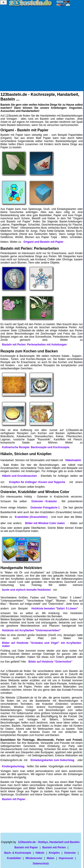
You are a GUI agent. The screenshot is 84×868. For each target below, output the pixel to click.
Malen (51, 858)
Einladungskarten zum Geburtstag (52, 760)
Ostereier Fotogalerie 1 (45, 508)
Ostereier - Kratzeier (44, 501)
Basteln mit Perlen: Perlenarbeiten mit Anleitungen (34, 345)
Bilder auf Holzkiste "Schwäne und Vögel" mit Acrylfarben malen (42, 644)
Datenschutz (41, 864)
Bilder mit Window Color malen (45, 523)
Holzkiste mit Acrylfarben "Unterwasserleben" (31, 630)
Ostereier (70, 853)
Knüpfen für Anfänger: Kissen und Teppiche (37, 482)
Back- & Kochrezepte (18, 853)
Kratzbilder (14, 858)
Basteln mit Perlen (54, 847)
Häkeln (40, 853)
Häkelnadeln (73, 460)
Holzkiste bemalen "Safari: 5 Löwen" (55, 609)
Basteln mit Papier (14, 799)
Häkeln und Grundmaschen (19, 476)
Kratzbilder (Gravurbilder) (31, 517)
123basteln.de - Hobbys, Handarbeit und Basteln (49, 842)
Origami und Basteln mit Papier (44, 242)
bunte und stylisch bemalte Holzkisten (26, 590)
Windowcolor (34, 858)
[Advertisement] (42, 49)
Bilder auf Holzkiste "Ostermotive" (50, 662)
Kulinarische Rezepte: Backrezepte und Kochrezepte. (36, 447)
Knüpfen (54, 853)
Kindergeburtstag (13, 766)
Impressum (66, 858)
